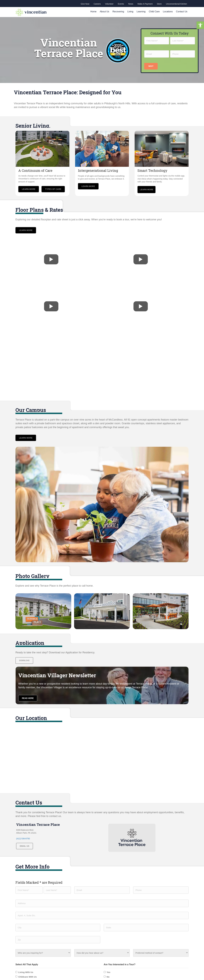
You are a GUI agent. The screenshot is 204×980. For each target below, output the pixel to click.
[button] (200, 25)
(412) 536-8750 (23, 839)
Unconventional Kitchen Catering (119, 914)
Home (93, 12)
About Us (104, 12)
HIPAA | (166, 969)
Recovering (118, 12)
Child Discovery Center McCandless (121, 906)
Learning (141, 12)
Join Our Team (68, 936)
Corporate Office (159, 905)
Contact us (66, 927)
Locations (168, 12)
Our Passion (67, 906)
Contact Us (182, 12)
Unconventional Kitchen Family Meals (121, 919)
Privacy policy (176, 969)
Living (130, 12)
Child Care (154, 12)
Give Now (66, 932)
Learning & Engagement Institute (119, 910)
